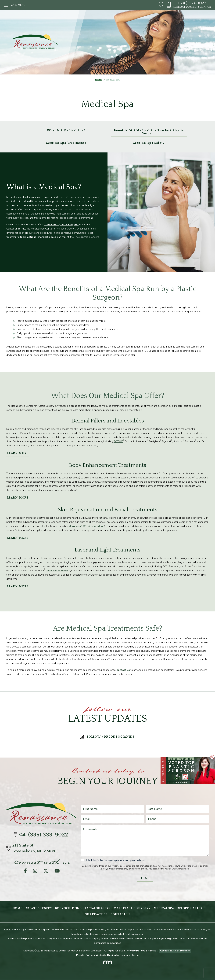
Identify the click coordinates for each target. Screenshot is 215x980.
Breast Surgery (39, 908)
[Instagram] (35, 872)
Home (99, 80)
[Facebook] (25, 872)
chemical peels (47, 237)
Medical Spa (164, 908)
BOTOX (118, 441)
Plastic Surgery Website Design (96, 955)
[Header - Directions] (161, 5)
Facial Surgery (98, 908)
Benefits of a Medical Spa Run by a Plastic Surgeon (149, 132)
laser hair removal (57, 571)
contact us (123, 670)
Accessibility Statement (175, 951)
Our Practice (96, 914)
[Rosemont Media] (107, 962)
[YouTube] (57, 872)
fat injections (28, 237)
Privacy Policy (135, 951)
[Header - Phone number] (170, 5)
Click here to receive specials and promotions (116, 860)
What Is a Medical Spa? (66, 131)
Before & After (190, 908)
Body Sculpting (68, 908)
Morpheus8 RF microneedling (86, 526)
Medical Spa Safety (149, 143)
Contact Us (120, 914)
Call (42, 835)
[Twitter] (46, 872)
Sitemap (151, 951)
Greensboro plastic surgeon (61, 225)
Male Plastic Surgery (132, 908)
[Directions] (9, 848)
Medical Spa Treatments (66, 143)
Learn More (18, 453)
